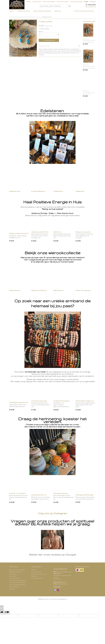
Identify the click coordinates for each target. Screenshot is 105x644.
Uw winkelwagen (91, 5)
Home (11, 17)
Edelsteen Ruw (15, 191)
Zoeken (69, 6)
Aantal (41, 31)
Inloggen (86, 2)
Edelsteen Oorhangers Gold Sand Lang (89, 93)
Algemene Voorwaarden (17, 570)
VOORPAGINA (21, 2)
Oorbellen (38, 17)
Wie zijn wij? (13, 576)
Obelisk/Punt (58, 191)
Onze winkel (13, 574)
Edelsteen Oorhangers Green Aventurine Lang (89, 41)
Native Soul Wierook (39, 290)
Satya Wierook (15, 290)
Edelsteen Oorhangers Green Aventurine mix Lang (89, 67)
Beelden (58, 11)
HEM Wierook (58, 290)
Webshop (28, 2)
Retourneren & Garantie (63, 2)
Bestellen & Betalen (16, 572)
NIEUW (12, 11)
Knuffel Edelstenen (38, 191)
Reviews (12, 589)
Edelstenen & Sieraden (42, 11)
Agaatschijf (80, 191)
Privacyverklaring (37, 2)
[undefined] (7, 612)
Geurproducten (24, 11)
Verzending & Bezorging (76, 2)
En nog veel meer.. (37, 578)
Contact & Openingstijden (49, 2)
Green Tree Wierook (83, 290)
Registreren (93, 2)
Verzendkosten (14, 587)
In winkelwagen (49, 40)
